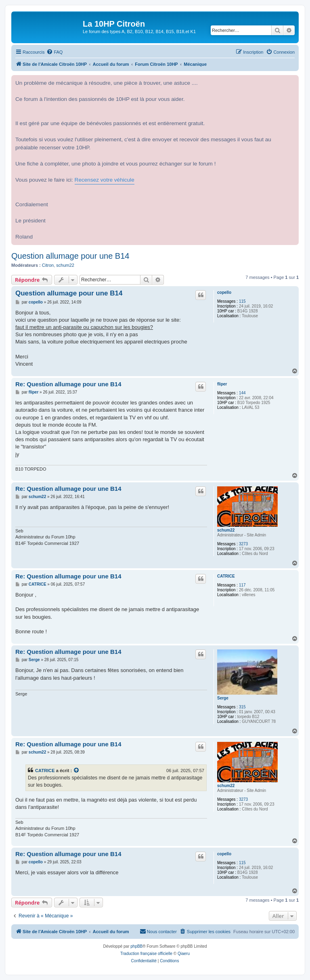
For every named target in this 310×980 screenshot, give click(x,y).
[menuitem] (54, 52)
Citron (48, 265)
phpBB (136, 946)
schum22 (65, 265)
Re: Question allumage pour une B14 (68, 384)
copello (224, 292)
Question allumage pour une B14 (70, 256)
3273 (243, 544)
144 (242, 393)
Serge (223, 698)
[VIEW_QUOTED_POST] (77, 771)
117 (242, 585)
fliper (222, 384)
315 (242, 707)
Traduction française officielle (146, 954)
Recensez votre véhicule (105, 180)
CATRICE (226, 576)
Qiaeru (184, 954)
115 (242, 301)
